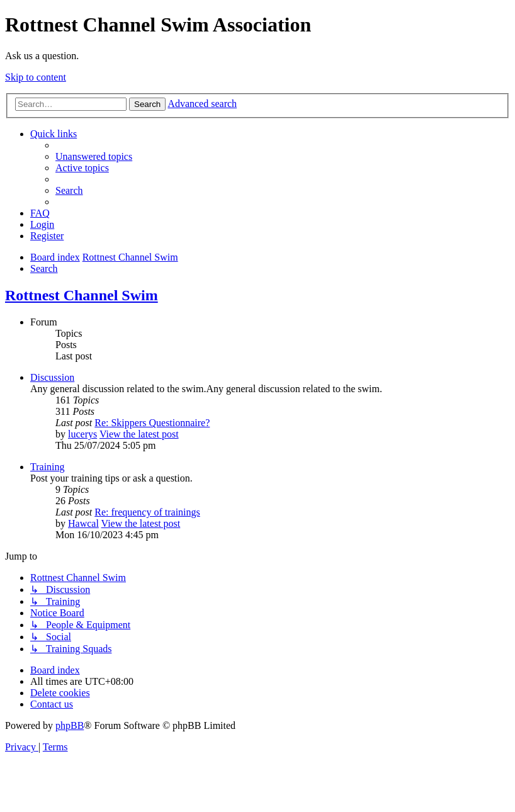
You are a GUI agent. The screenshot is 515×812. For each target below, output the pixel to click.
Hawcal (83, 523)
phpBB (70, 725)
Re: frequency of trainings (147, 512)
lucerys (82, 434)
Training (48, 467)
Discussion (52, 377)
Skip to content (36, 77)
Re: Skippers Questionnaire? (152, 423)
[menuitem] (94, 156)
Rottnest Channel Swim (82, 295)
